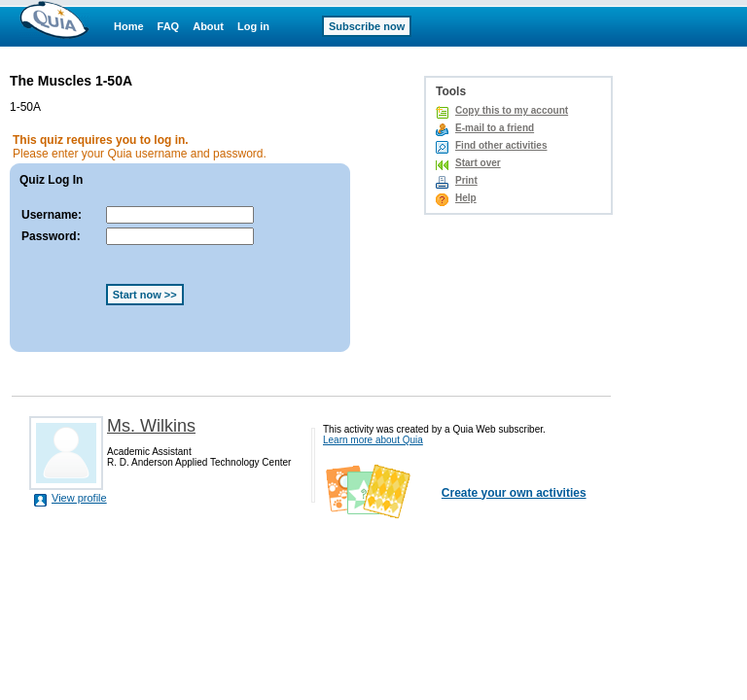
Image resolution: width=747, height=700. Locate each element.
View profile (79, 498)
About (208, 26)
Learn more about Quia (373, 440)
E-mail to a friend (495, 128)
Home (129, 26)
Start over (478, 163)
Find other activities (501, 145)
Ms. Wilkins (151, 426)
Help (466, 198)
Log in (253, 26)
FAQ (169, 26)
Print (466, 180)
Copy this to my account (512, 110)
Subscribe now (367, 26)
